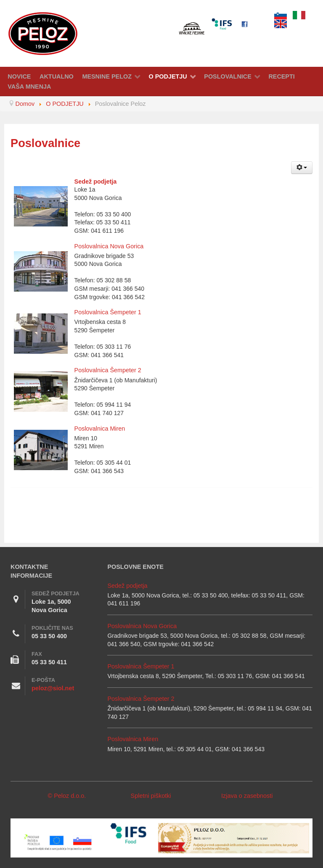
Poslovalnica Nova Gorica (109, 246)
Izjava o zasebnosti (247, 796)
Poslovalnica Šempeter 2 (108, 370)
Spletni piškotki (151, 796)
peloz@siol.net (53, 688)
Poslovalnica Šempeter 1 (108, 312)
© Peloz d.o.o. (67, 796)
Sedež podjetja (96, 181)
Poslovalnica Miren (100, 429)
